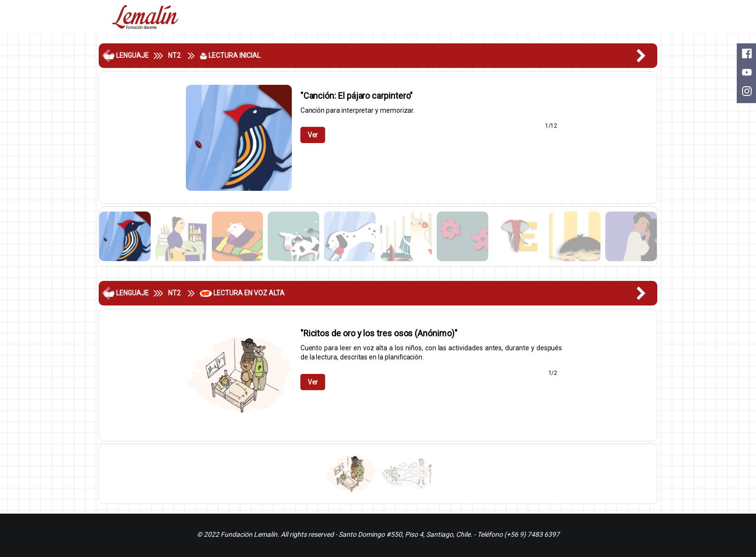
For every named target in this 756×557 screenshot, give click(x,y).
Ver (313, 135)
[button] (647, 56)
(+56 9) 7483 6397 (532, 534)
